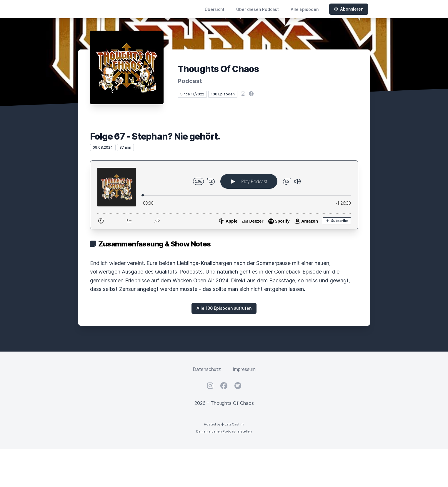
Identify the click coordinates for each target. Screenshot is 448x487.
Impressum (244, 369)
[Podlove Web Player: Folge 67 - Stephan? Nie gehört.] (224, 195)
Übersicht (215, 9)
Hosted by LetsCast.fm (224, 424)
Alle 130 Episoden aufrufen (224, 308)
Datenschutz (207, 369)
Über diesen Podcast (258, 9)
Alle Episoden (305, 9)
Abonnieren (349, 9)
